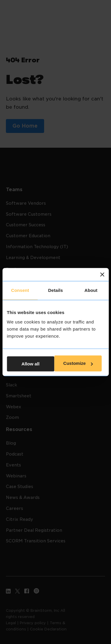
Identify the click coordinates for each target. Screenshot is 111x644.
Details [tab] (56, 290)
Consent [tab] (20, 290)
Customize (78, 364)
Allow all (31, 364)
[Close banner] (102, 274)
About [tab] (91, 290)
